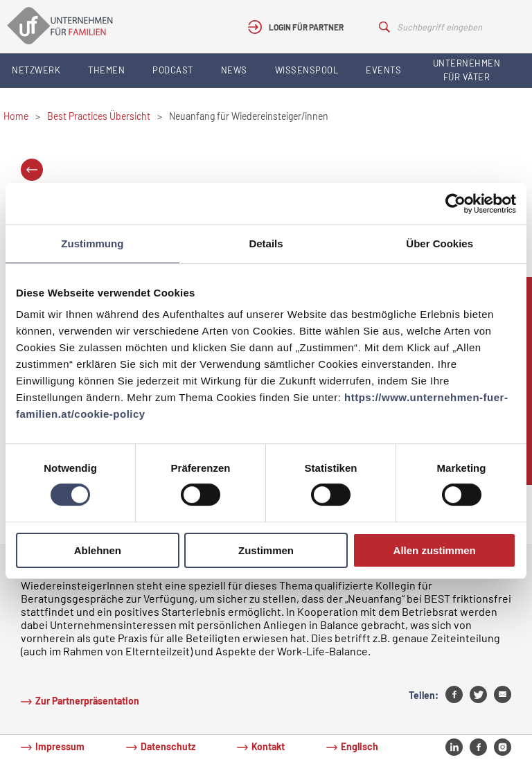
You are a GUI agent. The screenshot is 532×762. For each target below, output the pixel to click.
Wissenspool (307, 70)
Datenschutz (168, 746)
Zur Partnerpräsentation (87, 701)
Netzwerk (36, 70)
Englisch (360, 746)
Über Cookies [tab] (440, 243)
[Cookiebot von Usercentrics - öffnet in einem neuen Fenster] (455, 204)
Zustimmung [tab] (92, 243)
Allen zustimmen (435, 550)
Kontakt (268, 746)
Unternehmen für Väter (467, 70)
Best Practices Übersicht (99, 116)
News (234, 70)
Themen (106, 70)
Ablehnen (98, 550)
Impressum (60, 746)
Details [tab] (266, 243)
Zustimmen (266, 550)
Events (383, 70)
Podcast (173, 70)
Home (16, 116)
